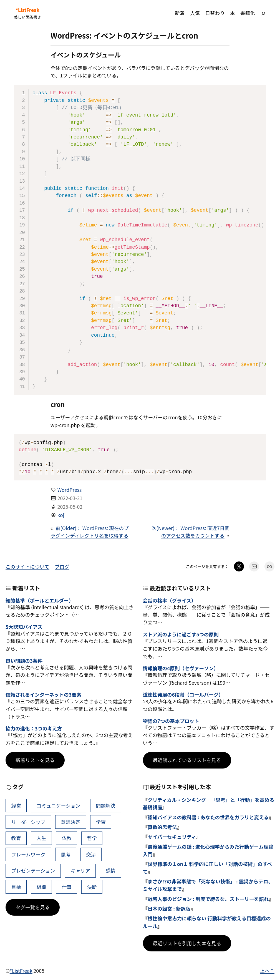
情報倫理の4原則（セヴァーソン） (181, 668)
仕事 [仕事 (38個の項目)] (67, 887)
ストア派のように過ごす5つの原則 (181, 634)
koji (62, 515)
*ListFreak (27, 10)
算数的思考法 (162, 827)
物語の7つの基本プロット (171, 721)
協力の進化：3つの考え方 (34, 728)
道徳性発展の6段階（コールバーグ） (183, 695)
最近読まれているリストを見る (187, 760)
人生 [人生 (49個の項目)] (41, 838)
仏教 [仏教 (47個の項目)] (67, 838)
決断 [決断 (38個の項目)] (92, 887)
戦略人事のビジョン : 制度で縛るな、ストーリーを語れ (208, 899)
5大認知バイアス (24, 627)
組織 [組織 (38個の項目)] (41, 887)
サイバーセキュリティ (172, 837)
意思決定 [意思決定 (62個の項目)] (70, 822)
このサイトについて (27, 567)
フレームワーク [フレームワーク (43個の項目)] (28, 854)
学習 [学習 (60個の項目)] (101, 822)
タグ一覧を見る (33, 907)
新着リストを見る (35, 760)
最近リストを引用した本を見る (187, 943)
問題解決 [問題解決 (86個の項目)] (106, 806)
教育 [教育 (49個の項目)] (16, 838)
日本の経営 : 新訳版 (169, 909)
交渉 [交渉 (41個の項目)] (91, 854)
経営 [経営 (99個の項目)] (16, 806)
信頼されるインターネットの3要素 (43, 695)
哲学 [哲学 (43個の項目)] (92, 838)
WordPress (70, 490)
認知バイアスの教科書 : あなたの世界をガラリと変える (208, 817)
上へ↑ (267, 971)
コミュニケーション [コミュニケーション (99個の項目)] (59, 806)
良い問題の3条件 (24, 661)
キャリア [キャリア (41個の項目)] (80, 871)
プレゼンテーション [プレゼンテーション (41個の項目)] (33, 871)
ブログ (62, 567)
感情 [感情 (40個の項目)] (111, 871)
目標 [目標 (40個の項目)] (16, 887)
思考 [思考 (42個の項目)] (66, 854)
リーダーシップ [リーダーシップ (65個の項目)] (28, 822)
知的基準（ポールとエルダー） (40, 600)
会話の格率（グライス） (170, 600)
